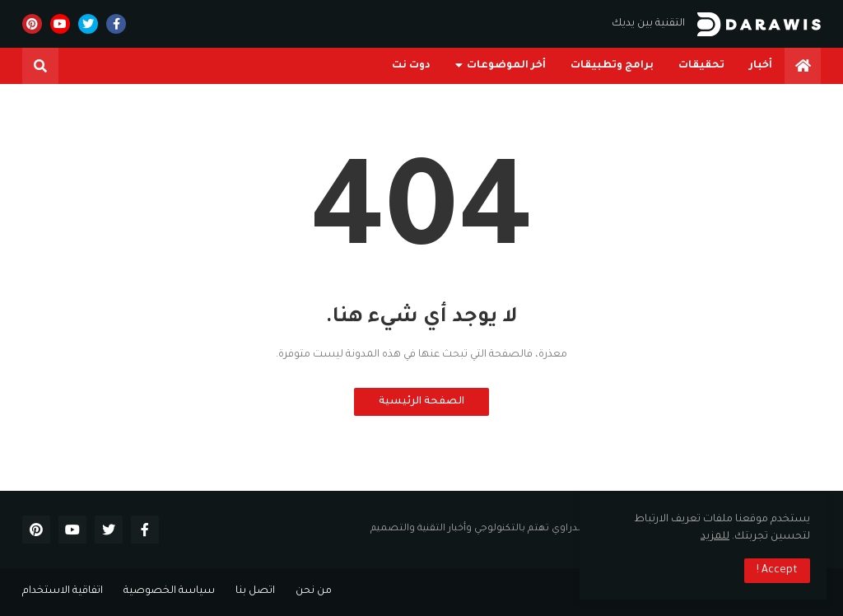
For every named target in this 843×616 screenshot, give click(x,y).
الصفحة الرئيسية (421, 402)
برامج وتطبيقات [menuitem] (612, 66)
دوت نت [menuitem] (411, 66)
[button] (40, 66)
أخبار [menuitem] (761, 66)
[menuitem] (803, 66)
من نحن (314, 591)
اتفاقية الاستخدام (63, 591)
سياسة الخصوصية (169, 591)
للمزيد (715, 537)
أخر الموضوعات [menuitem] (506, 66)
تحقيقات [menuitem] (701, 66)
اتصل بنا (255, 591)
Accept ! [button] (777, 571)
